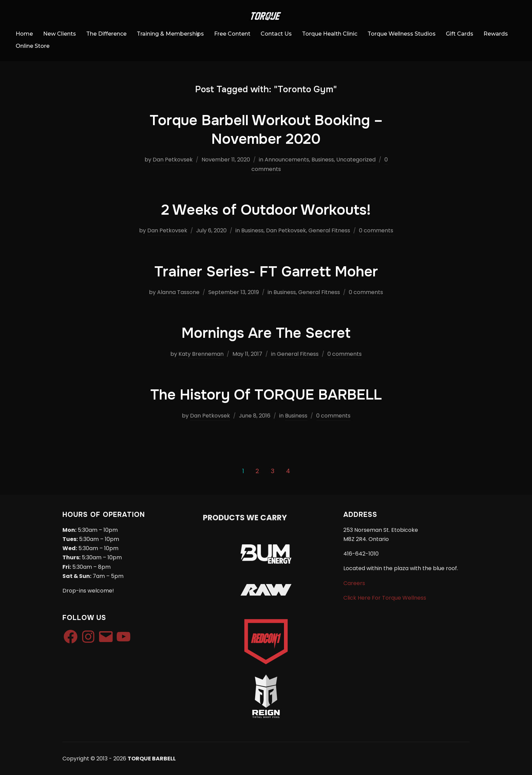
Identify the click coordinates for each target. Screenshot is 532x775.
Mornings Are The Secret (266, 333)
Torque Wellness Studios (402, 34)
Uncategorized (356, 160)
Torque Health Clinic (330, 34)
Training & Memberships (170, 34)
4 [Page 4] (288, 471)
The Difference (106, 34)
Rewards (496, 34)
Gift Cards (460, 34)
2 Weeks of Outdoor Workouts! (266, 210)
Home (24, 34)
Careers (354, 583)
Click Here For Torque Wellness (385, 598)
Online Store (33, 46)
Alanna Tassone (178, 292)
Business (323, 160)
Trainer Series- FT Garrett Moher (266, 272)
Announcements (287, 160)
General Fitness (329, 230)
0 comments (376, 230)
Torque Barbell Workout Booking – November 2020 (266, 130)
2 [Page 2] (257, 471)
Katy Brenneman (201, 354)
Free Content (232, 34)
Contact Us (276, 34)
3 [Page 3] (273, 471)
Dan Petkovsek (173, 160)
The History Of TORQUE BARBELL (266, 395)
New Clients (60, 34)
